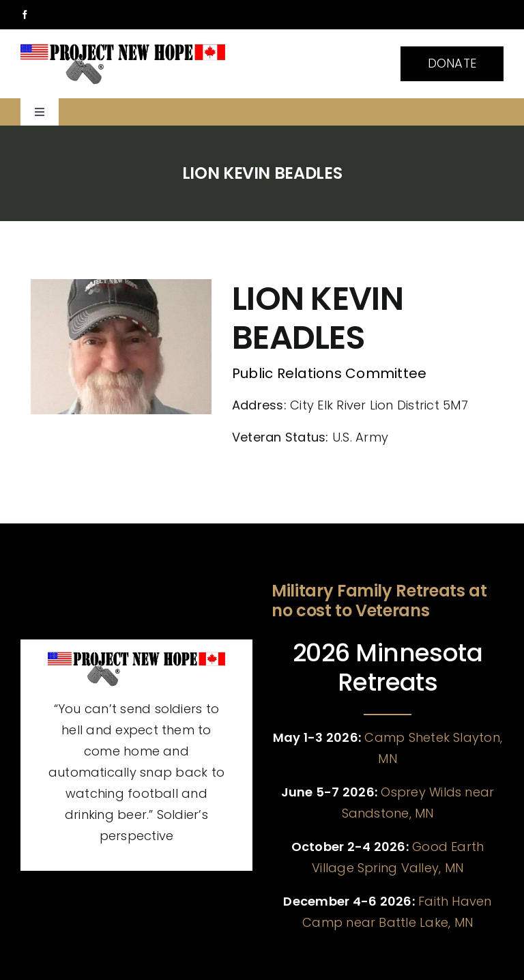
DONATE (452, 63)
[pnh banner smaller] (123, 48)
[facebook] (25, 15)
